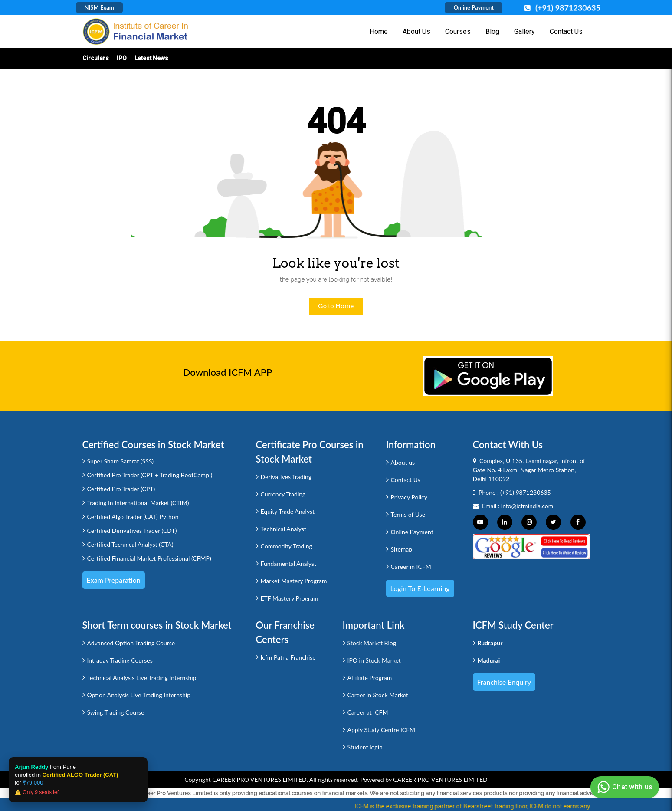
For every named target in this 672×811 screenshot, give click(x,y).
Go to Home (336, 306)
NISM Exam (99, 7)
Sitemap (402, 549)
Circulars (96, 58)
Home (379, 31)
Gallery (524, 31)
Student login (365, 747)
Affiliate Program (370, 678)
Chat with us (624, 787)
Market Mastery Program (294, 581)
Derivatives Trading (286, 477)
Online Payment (474, 7)
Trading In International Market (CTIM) (138, 503)
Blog (492, 31)
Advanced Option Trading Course (131, 643)
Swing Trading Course (116, 712)
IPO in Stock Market (374, 660)
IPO (122, 58)
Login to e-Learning (420, 588)
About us (403, 462)
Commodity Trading (287, 546)
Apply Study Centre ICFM (382, 730)
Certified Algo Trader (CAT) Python (133, 517)
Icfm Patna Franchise (288, 657)
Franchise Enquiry (504, 682)
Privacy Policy (409, 497)
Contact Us (566, 31)
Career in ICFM (411, 566)
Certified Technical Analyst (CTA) (130, 544)
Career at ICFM (368, 712)
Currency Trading (283, 494)
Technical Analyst (284, 529)
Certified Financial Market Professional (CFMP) (149, 558)
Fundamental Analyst (289, 563)
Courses (458, 31)
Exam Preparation (114, 580)
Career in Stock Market (378, 695)
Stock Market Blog (372, 643)
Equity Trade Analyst (288, 511)
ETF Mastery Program (290, 598)
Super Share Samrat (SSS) (121, 461)
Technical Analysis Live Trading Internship (142, 678)
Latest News (151, 58)
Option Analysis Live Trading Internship (139, 695)
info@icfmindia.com (527, 506)
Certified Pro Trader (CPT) (121, 489)
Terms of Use (408, 514)
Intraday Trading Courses (120, 660)
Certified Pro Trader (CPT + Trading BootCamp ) (150, 475)
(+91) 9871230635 (526, 492)
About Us (416, 31)
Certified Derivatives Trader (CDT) (132, 530)
